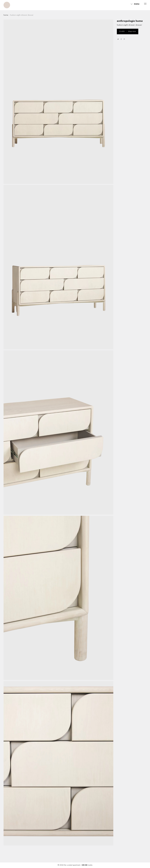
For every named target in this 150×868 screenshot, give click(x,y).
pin (124, 39)
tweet (118, 39)
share (121, 39)
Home (6, 15)
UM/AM (85, 865)
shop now (128, 31)
